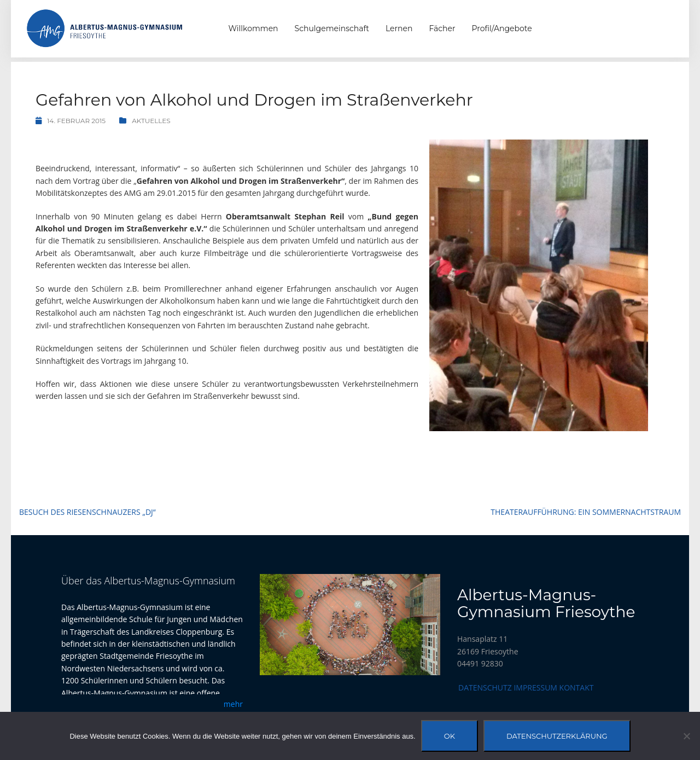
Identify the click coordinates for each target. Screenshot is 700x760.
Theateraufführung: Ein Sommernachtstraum (586, 512)
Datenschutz (485, 688)
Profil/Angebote (502, 28)
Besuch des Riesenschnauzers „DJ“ (87, 512)
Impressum (535, 688)
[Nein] (686, 736)
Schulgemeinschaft (332, 28)
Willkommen (253, 28)
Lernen (399, 28)
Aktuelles (151, 121)
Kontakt (577, 688)
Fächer (442, 28)
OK (450, 736)
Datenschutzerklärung (557, 736)
